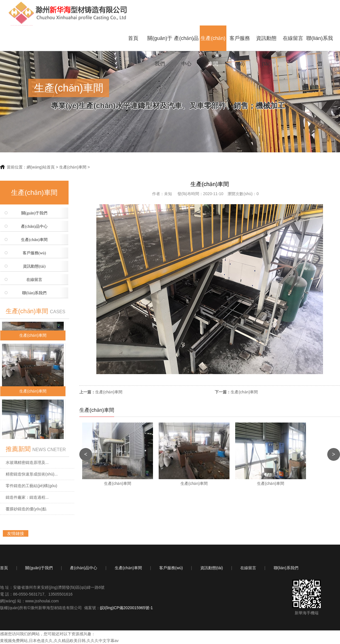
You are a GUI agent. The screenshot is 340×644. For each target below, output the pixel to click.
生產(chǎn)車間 (213, 43)
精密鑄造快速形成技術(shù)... (32, 474)
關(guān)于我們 (160, 43)
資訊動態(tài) (266, 43)
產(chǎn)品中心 (186, 43)
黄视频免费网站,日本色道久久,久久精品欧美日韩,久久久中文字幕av (59, 641)
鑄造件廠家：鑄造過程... (27, 497)
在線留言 (293, 38)
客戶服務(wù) (240, 43)
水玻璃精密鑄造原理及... (27, 462)
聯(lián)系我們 (320, 43)
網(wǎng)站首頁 (41, 167)
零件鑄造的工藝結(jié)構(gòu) (31, 486)
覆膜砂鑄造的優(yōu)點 (26, 509)
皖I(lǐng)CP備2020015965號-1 (127, 608)
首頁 (133, 38)
